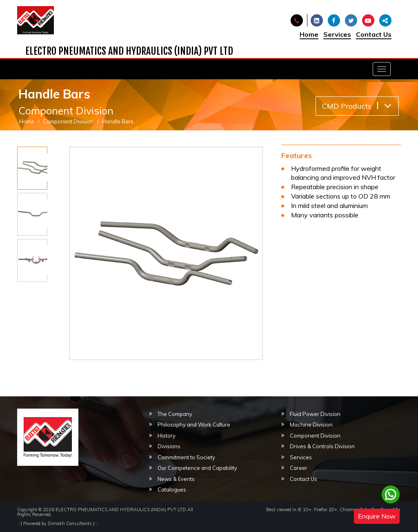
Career (299, 468)
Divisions (169, 446)
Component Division (68, 121)
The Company (175, 414)
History (167, 436)
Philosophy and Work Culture (194, 425)
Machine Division (311, 425)
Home (309, 34)
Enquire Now (377, 516)
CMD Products (357, 106)
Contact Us (374, 34)
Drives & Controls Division (322, 446)
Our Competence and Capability (197, 468)
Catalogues (172, 490)
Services (337, 34)
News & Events (176, 479)
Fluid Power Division (315, 414)
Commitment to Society (186, 457)
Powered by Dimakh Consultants (58, 523)
